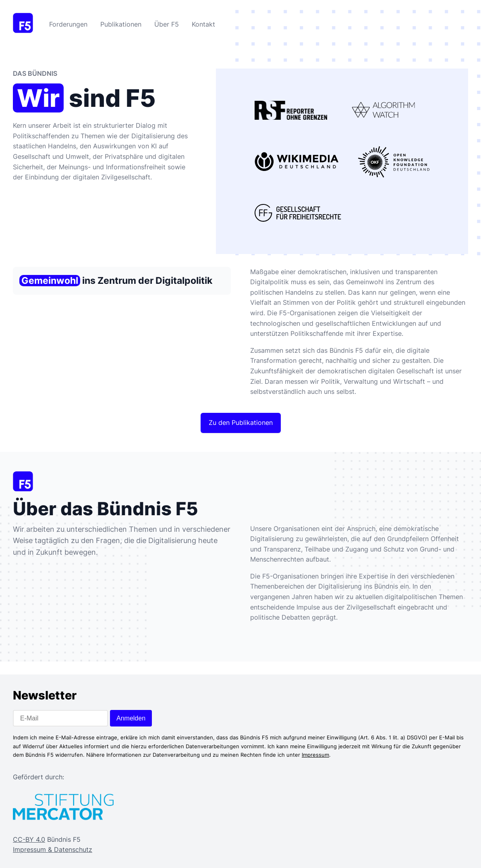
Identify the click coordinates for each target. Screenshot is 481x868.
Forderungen (68, 24)
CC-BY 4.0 (29, 839)
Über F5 (167, 24)
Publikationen (121, 24)
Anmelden (131, 718)
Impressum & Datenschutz (53, 849)
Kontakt (203, 24)
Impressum (315, 755)
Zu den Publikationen (241, 423)
